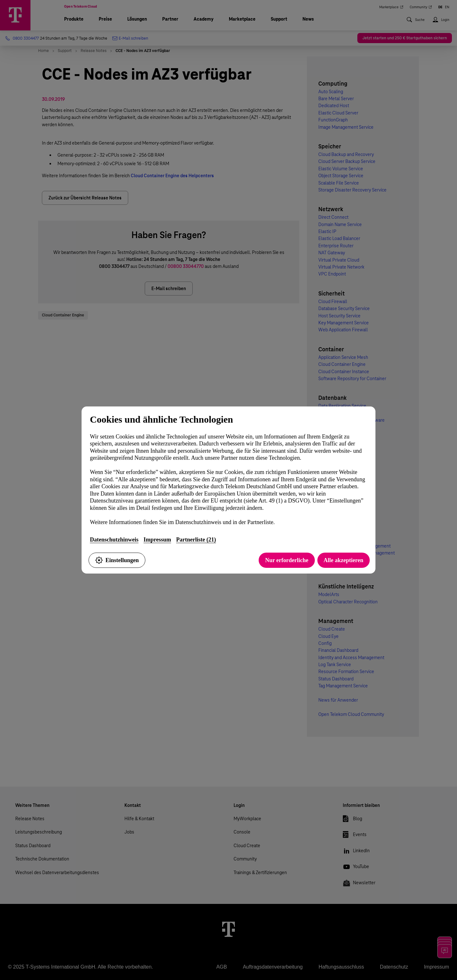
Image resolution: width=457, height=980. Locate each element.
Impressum (157, 540)
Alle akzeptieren (344, 560)
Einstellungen (117, 560)
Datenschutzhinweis (114, 540)
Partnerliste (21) (196, 540)
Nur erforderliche (287, 560)
